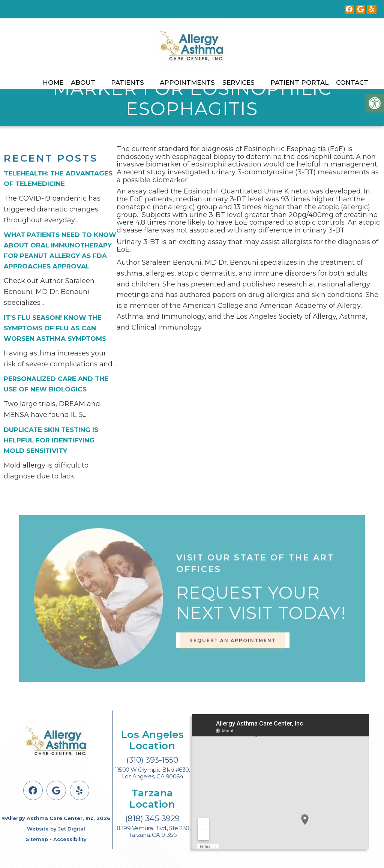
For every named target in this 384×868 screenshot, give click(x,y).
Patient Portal (299, 82)
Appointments (187, 82)
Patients (127, 82)
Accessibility (70, 839)
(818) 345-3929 (152, 818)
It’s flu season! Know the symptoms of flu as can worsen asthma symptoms (55, 328)
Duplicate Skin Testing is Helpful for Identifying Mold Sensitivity (51, 440)
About (83, 82)
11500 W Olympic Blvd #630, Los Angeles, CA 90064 (152, 773)
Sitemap (37, 839)
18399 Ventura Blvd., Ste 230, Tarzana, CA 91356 (153, 832)
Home (53, 82)
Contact (352, 82)
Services (238, 82)
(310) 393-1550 (152, 760)
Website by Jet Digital (56, 829)
